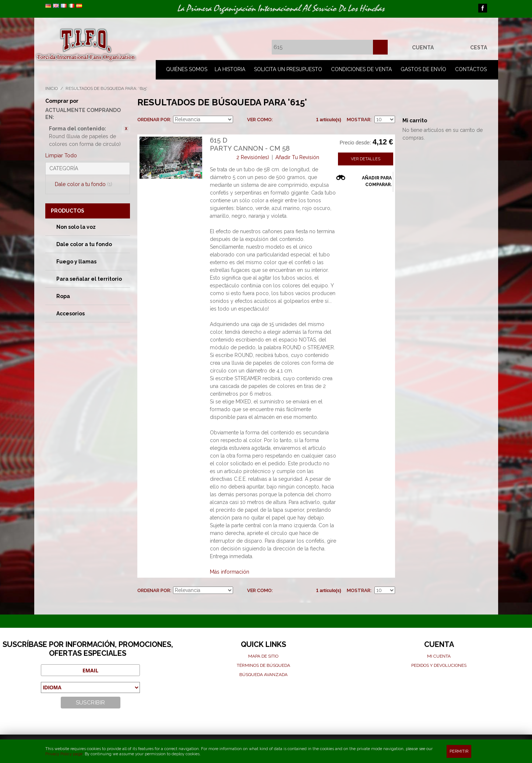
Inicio (52, 88)
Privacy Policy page (64, 754)
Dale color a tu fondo (84, 184)
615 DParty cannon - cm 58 (250, 144)
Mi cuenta (439, 656)
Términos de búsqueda (263, 665)
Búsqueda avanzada (263, 675)
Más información (230, 572)
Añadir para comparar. (377, 181)
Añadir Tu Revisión (297, 157)
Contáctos (471, 69)
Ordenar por (154, 120)
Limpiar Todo (61, 155)
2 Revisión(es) (253, 157)
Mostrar (359, 120)
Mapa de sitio (263, 656)
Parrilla (280, 120)
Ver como (259, 120)
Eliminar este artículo (126, 129)
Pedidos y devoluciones (439, 665)
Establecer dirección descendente (240, 120)
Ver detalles (366, 159)
